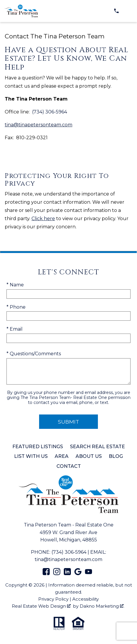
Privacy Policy (53, 599)
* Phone (16, 307)
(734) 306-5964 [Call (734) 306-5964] (50, 112)
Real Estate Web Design (41, 606)
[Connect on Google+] (78, 574)
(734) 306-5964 (69, 552)
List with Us (31, 456)
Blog (116, 456)
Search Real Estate (97, 447)
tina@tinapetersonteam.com (39, 125)
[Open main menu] (128, 11)
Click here (43, 219)
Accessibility (86, 599)
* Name (15, 285)
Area (62, 456)
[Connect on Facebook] (46, 574)
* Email (15, 329)
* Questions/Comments (34, 354)
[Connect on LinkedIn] (67, 574)
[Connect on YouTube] (88, 574)
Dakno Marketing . (102, 606)
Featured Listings (38, 447)
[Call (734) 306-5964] (116, 11)
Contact (69, 466)
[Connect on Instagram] (57, 574)
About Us (89, 456)
